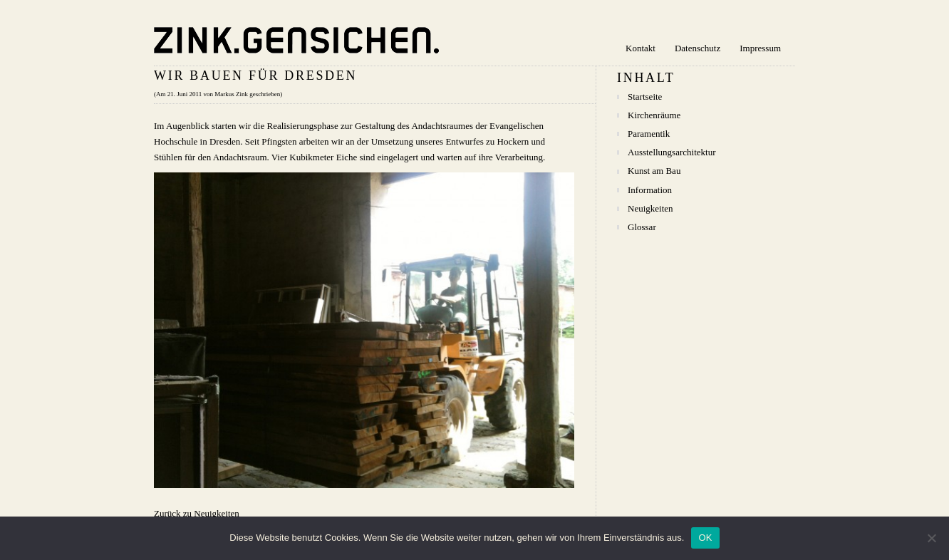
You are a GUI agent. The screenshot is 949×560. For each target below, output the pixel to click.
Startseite (645, 97)
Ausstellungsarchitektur (671, 152)
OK (705, 538)
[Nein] (931, 538)
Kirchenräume (654, 115)
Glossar (642, 227)
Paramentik (649, 134)
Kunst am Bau (654, 171)
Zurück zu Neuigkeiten (197, 513)
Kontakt (641, 48)
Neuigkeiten (650, 208)
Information (650, 190)
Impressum (760, 48)
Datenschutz (698, 48)
